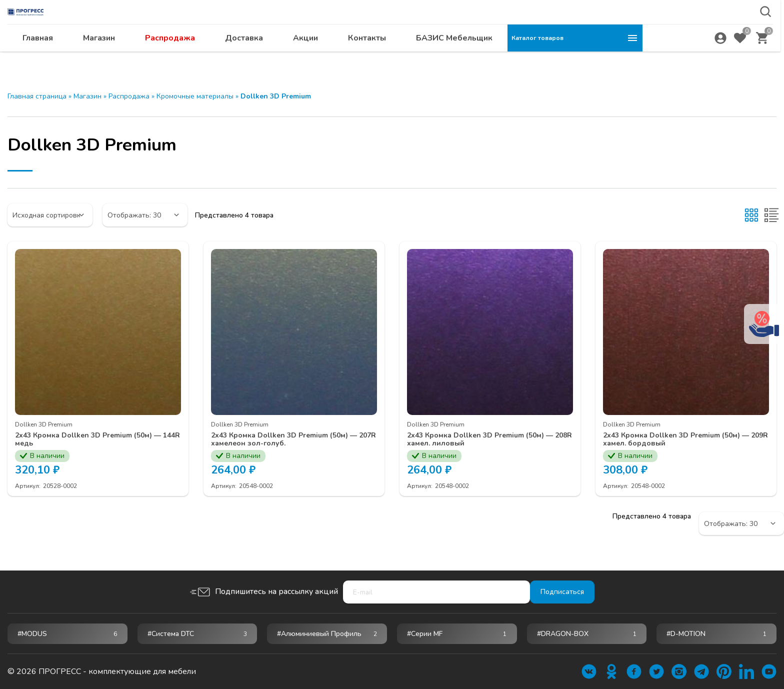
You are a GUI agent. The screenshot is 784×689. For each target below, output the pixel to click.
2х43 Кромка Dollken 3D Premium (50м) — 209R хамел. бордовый (681, 440)
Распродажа (305, 57)
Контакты (502, 57)
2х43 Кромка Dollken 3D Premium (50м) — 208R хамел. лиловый (485, 440)
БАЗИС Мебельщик (589, 57)
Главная (173, 57)
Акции (440, 57)
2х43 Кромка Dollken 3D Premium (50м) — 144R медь (93, 440)
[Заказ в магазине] (50, 215)
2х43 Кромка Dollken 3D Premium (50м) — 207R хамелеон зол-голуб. (289, 440)
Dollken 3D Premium (44, 424)
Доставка (379, 57)
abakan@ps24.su (709, 33)
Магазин (234, 57)
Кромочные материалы (195, 96)
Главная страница (37, 96)
